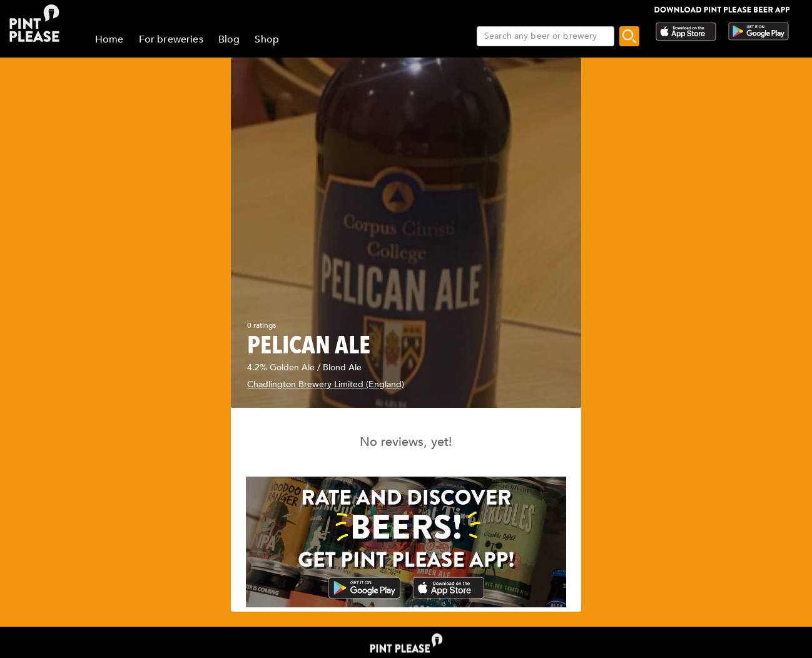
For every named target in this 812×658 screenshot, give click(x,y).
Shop (267, 39)
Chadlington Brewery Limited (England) (326, 384)
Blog (229, 39)
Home (109, 39)
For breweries (171, 39)
